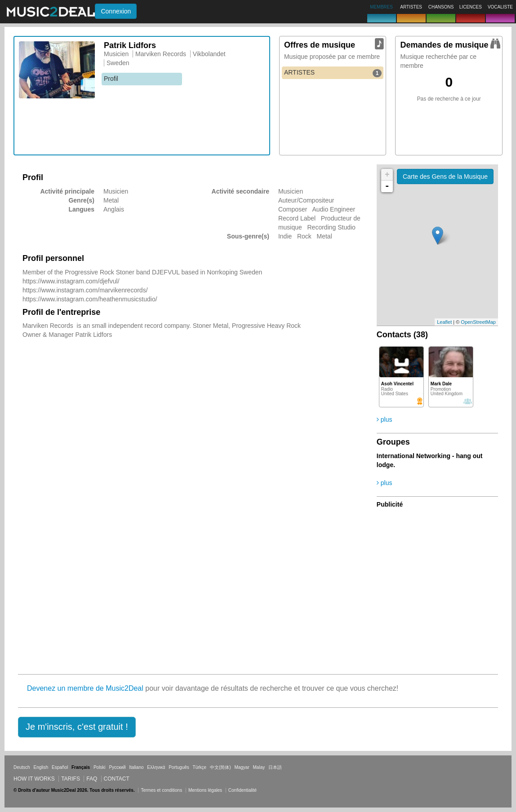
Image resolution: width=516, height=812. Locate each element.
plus (385, 419)
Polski (100, 767)
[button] (77, 727)
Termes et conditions (161, 790)
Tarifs (71, 779)
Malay (259, 767)
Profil (111, 79)
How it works (34, 779)
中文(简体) (220, 767)
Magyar (242, 767)
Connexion (116, 11)
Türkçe (200, 767)
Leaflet (444, 322)
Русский (117, 767)
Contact (117, 779)
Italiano (136, 767)
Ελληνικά (156, 767)
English (41, 767)
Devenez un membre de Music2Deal (85, 688)
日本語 (275, 767)
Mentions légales (205, 790)
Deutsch (22, 767)
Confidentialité (242, 790)
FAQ (92, 779)
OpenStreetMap (478, 322)
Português (179, 767)
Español (60, 767)
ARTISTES (333, 73)
